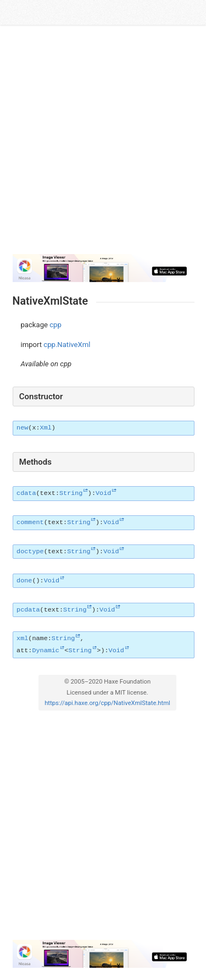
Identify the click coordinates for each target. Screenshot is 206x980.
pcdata (28, 610)
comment (30, 522)
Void (103, 493)
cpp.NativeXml (67, 345)
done (24, 581)
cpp (55, 325)
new (22, 428)
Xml (46, 428)
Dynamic (46, 651)
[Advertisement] (103, 140)
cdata (26, 493)
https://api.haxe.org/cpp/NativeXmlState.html (107, 703)
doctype (30, 552)
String (71, 493)
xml (22, 638)
